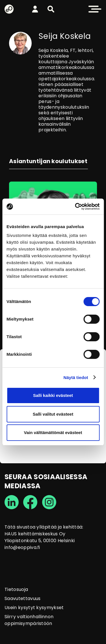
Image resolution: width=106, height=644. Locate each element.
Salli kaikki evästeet (53, 395)
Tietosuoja (16, 589)
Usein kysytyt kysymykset (34, 608)
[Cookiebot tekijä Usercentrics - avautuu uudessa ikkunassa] (75, 207)
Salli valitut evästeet (53, 414)
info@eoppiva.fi (22, 547)
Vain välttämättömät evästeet (53, 433)
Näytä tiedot (76, 377)
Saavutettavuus (22, 598)
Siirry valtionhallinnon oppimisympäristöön (29, 620)
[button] (51, 9)
